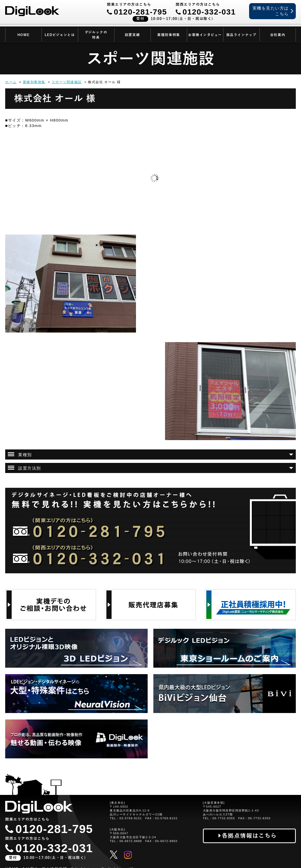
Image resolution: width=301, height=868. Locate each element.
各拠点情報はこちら (249, 836)
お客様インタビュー (205, 35)
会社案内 (278, 35)
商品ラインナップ (241, 35)
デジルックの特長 (96, 35)
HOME (23, 35)
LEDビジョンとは (60, 35)
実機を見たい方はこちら (271, 11)
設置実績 (132, 35)
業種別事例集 (169, 35)
